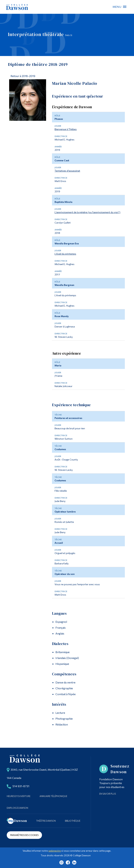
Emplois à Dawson (17, 808)
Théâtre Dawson (46, 821)
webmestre (55, 851)
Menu (125, 7)
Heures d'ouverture (19, 796)
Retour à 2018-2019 (23, 76)
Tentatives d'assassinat (67, 171)
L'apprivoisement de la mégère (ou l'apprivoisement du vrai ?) (87, 212)
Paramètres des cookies (24, 835)
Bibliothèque (73, 821)
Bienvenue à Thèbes (66, 129)
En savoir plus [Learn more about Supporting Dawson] (108, 794)
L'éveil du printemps (65, 254)
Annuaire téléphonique (53, 796)
